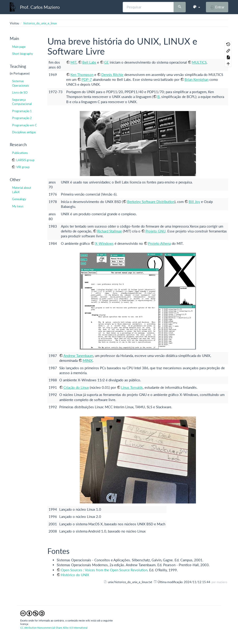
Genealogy (19, 199)
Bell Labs (89, 62)
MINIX (88, 360)
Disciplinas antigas (24, 132)
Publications (20, 153)
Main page (19, 47)
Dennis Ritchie (112, 75)
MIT (73, 62)
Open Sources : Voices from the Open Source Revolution (104, 570)
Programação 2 (22, 118)
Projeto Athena (159, 243)
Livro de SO (20, 92)
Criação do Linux (76, 387)
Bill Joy (194, 202)
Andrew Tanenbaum (78, 356)
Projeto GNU (155, 231)
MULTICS (199, 62)
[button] (196, 7)
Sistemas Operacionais (21, 83)
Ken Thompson (82, 75)
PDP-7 (87, 79)
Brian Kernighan (197, 79)
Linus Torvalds (132, 387)
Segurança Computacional (22, 102)
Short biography (23, 54)
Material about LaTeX (22, 190)
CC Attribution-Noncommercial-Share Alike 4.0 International (54, 628)
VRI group (23, 167)
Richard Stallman (110, 231)
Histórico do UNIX (75, 575)
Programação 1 (22, 111)
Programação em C (25, 125)
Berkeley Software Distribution (151, 202)
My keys (18, 206)
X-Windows (104, 243)
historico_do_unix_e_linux (40, 23)
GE (106, 62)
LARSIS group (25, 160)
